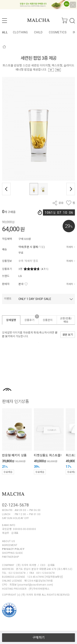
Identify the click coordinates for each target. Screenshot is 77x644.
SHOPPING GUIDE (12, 553)
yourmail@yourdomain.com (35, 585)
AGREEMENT (10, 545)
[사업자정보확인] (54, 577)
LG (20, 276)
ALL (5, 32)
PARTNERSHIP (11, 557)
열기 (38, 629)
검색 (72, 21)
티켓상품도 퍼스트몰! (48, 455)
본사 (21, 284)
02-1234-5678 (15, 505)
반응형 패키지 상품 (14, 455)
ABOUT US (8, 541)
